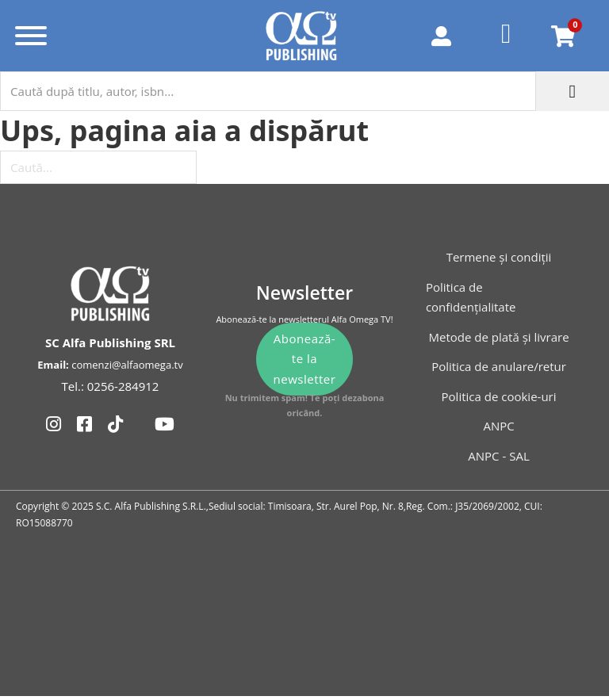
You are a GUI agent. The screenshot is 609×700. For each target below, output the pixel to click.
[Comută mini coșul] (563, 36)
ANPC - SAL (498, 456)
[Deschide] (31, 36)
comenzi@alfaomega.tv (127, 365)
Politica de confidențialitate (471, 297)
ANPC (498, 426)
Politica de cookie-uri (499, 396)
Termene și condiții (499, 257)
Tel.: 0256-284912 (111, 386)
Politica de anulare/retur (499, 366)
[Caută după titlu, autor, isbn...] (268, 91)
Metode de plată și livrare (498, 337)
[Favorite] (507, 36)
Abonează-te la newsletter (305, 359)
